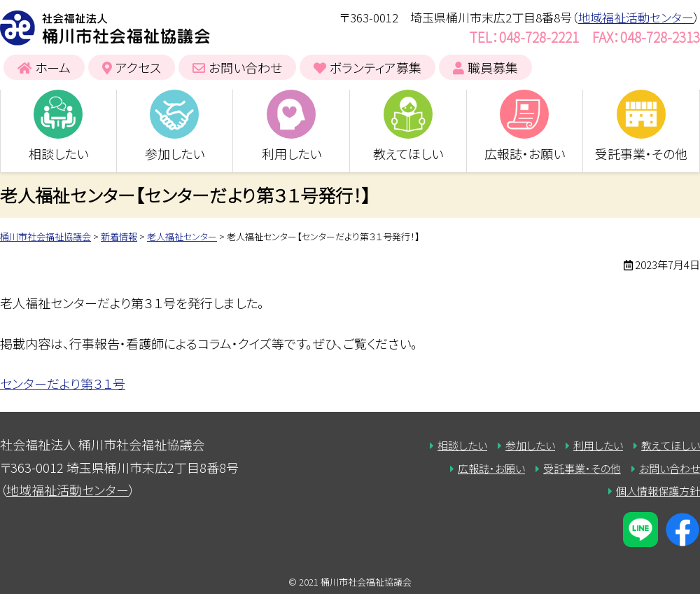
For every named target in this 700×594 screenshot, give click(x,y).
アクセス (138, 67)
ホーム (53, 67)
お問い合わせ (245, 67)
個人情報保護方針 (658, 491)
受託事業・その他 (641, 153)
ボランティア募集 (376, 67)
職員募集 (493, 67)
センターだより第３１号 (63, 383)
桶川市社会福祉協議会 (105, 28)
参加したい (175, 153)
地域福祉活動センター (636, 17)
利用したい (292, 153)
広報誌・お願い (525, 153)
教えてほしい (408, 153)
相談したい (58, 153)
